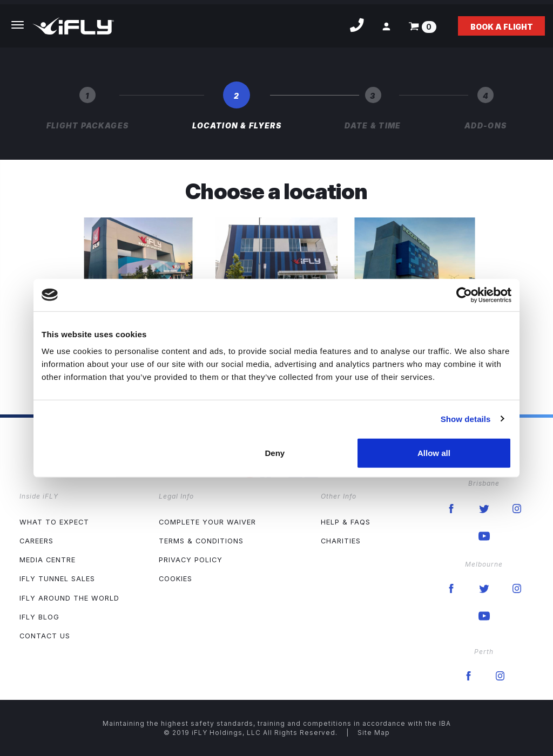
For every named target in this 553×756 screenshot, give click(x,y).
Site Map (374, 733)
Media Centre (48, 560)
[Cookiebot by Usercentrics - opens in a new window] (464, 295)
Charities (341, 541)
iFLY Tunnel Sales (57, 579)
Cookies (176, 579)
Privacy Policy (191, 560)
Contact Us (45, 636)
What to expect (54, 522)
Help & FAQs (346, 522)
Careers (36, 541)
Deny (275, 453)
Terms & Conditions (201, 541)
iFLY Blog (39, 617)
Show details (466, 418)
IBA (445, 723)
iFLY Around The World (69, 598)
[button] (386, 26)
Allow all (434, 453)
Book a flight (502, 27)
